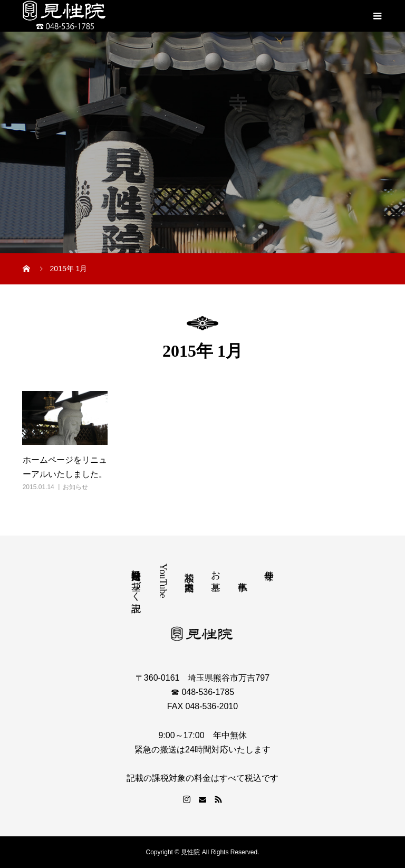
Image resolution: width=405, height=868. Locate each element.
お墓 (216, 570)
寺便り (269, 570)
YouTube (163, 581)
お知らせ (75, 487)
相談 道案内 (189, 570)
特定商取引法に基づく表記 (136, 580)
